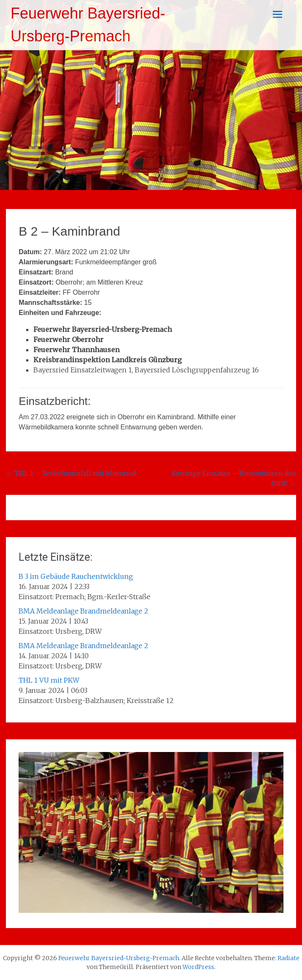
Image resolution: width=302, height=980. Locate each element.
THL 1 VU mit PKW (49, 680)
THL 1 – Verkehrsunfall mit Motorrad (71, 473)
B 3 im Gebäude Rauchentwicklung (76, 576)
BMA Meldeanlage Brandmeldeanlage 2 (83, 611)
